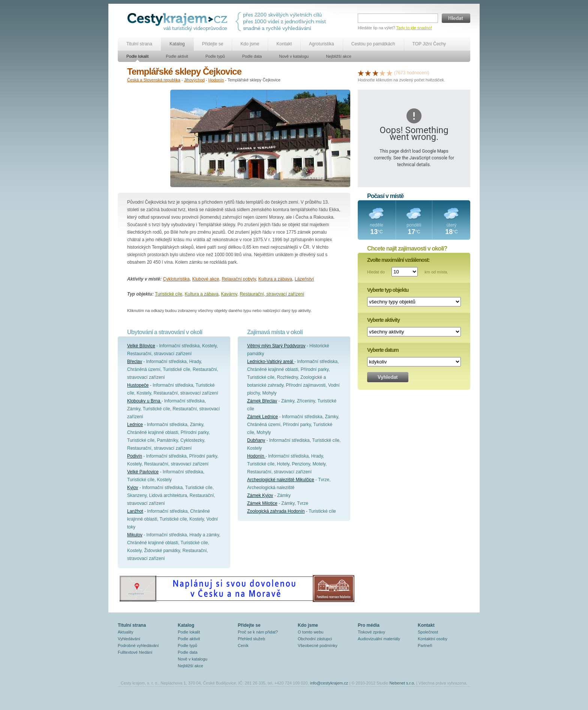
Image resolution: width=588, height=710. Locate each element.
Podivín (135, 456)
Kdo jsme (250, 44)
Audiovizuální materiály (379, 639)
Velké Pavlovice (143, 472)
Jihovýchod (194, 80)
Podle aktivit (177, 56)
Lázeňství (304, 279)
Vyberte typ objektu (388, 290)
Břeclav (135, 362)
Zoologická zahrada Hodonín (276, 511)
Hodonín (216, 80)
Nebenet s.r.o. (402, 683)
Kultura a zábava (275, 279)
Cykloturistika (176, 279)
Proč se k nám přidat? (258, 632)
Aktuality (126, 632)
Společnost (428, 632)
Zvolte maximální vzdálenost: (398, 260)
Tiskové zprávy (371, 632)
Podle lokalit (137, 56)
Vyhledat (388, 377)
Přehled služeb (251, 639)
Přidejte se (213, 44)
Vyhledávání (129, 639)
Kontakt (284, 44)
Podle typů (215, 56)
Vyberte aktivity (383, 320)
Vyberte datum (383, 350)
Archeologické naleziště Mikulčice (281, 480)
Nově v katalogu (294, 56)
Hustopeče (138, 385)
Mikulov (135, 535)
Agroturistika (322, 44)
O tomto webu (310, 632)
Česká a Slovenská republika (154, 80)
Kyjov (133, 488)
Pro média (369, 625)
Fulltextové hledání (135, 652)
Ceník (243, 645)
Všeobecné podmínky (318, 645)
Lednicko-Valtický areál (271, 362)
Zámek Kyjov (260, 495)
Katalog (177, 44)
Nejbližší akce (339, 56)
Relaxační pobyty (239, 279)
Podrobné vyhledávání (138, 645)
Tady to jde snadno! (414, 28)
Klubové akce (205, 279)
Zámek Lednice (262, 417)
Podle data (252, 56)
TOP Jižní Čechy (429, 44)
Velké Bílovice (141, 346)
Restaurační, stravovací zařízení (272, 294)
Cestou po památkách (373, 44)
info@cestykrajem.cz (329, 683)
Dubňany (256, 440)
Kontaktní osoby (433, 639)
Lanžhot (135, 511)
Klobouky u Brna (144, 401)
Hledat (456, 18)
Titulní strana (139, 44)
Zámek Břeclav (262, 401)
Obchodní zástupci (315, 639)
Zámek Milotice (262, 503)
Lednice (135, 425)
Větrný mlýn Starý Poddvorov (276, 346)
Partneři (425, 645)
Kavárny (229, 294)
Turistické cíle (169, 294)
